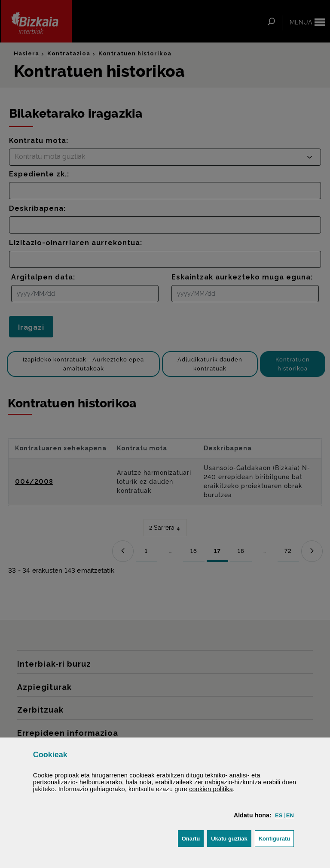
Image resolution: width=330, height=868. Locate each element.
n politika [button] (211, 789)
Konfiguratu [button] (277, 838)
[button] (279, 815)
